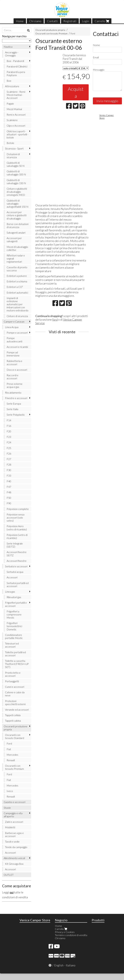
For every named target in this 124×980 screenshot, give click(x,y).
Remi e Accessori (16, 115)
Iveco (10, 791)
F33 (9, 475)
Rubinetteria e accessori (14, 362)
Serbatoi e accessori (16, 566)
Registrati (70, 21)
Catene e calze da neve (15, 694)
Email (96, 57)
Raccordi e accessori (13, 377)
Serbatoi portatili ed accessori (18, 584)
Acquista (76, 92)
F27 (9, 459)
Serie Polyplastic (16, 415)
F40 (9, 481)
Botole (10, 143)
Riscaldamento (13, 393)
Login (85, 21)
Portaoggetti (12, 681)
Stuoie (7, 808)
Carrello (102, 21)
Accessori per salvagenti (14, 240)
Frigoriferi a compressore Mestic (14, 614)
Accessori (12, 577)
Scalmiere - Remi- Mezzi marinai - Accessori (16, 95)
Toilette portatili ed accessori (15, 654)
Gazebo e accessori (15, 802)
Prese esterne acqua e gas (15, 385)
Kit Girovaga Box (14, 864)
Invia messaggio (107, 101)
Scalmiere (12, 120)
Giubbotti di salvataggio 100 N (16, 173)
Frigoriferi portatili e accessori (16, 604)
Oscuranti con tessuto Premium (51, 33)
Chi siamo (35, 21)
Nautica (8, 47)
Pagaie (10, 103)
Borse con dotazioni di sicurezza (18, 225)
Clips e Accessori (16, 126)
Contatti (52, 21)
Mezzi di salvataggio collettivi (17, 248)
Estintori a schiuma (17, 281)
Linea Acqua (12, 327)
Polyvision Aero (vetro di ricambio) (17, 528)
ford (55, 319)
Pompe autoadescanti (14, 340)
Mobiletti (10, 827)
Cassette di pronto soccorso (17, 269)
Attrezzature (12, 86)
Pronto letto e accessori (13, 674)
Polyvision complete (18, 509)
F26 (9, 453)
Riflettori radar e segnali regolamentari (16, 258)
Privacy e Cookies (65, 932)
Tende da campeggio (16, 847)
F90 (9, 503)
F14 (9, 420)
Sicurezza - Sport (14, 148)
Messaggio (99, 70)
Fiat (9, 749)
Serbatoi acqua (15, 572)
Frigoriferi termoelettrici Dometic (14, 626)
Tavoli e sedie (12, 841)
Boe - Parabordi (15, 61)
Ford (73, 33)
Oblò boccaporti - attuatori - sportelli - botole (17, 134)
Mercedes (12, 755)
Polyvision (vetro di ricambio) (17, 536)
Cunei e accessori (15, 687)
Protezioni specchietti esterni (15, 703)
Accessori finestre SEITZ (17, 554)
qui (12, 892)
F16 (9, 426)
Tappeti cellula (13, 715)
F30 (9, 470)
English (59, 965)
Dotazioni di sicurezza (13, 156)
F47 (9, 487)
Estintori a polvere (17, 276)
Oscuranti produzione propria (50, 30)
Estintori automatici (17, 292)
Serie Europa (14, 404)
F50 (9, 498)
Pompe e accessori (17, 333)
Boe (9, 81)
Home (20, 21)
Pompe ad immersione (13, 354)
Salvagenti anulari (16, 233)
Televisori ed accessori (12, 645)
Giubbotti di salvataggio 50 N (16, 164)
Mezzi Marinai (14, 109)
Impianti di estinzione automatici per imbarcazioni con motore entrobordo (18, 304)
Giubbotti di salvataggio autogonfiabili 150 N (18, 204)
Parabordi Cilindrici (17, 66)
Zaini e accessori (14, 822)
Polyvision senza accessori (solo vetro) (15, 517)
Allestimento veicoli (14, 858)
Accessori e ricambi (17, 347)
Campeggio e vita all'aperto (13, 815)
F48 (9, 492)
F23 (9, 437)
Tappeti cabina (13, 721)
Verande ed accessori (17, 710)
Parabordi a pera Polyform (16, 73)
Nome (96, 45)
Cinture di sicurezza (17, 316)
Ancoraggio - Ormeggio (12, 54)
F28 (9, 464)
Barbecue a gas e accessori (14, 834)
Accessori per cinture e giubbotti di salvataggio (17, 215)
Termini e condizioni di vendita (71, 935)
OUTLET (9, 875)
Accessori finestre (17, 561)
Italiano (71, 965)
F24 (9, 442)
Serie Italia (12, 409)
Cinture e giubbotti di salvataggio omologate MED (17, 192)
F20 (9, 431)
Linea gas (10, 592)
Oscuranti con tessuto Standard (15, 736)
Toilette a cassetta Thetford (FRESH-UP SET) (17, 664)
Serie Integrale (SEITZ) (15, 545)
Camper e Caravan (14, 322)
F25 (9, 448)
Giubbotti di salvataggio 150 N (16, 182)
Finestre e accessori (16, 398)
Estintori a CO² (15, 287)
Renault (11, 760)
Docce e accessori (17, 370)
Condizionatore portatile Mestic (14, 636)
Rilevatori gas (14, 597)
